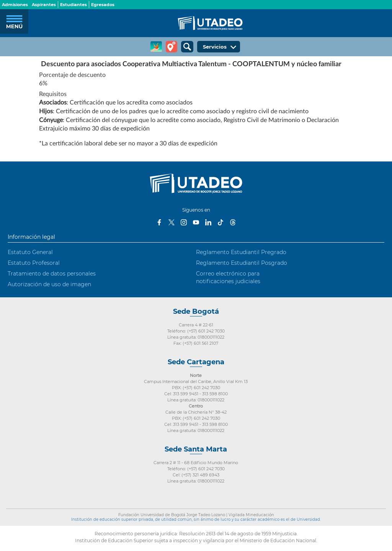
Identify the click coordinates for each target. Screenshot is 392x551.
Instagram (184, 222)
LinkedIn (208, 222)
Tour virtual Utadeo (171, 47)
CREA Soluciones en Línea (156, 47)
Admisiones (15, 5)
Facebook (159, 222)
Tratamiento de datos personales (52, 274)
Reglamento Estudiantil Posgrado (242, 263)
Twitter (171, 222)
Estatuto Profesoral (34, 263)
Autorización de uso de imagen (49, 284)
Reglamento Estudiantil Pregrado (241, 252)
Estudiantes (73, 5)
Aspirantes (44, 5)
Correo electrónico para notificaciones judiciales (228, 277)
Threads (233, 222)
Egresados (103, 5)
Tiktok (220, 222)
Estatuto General (30, 252)
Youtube (196, 222)
